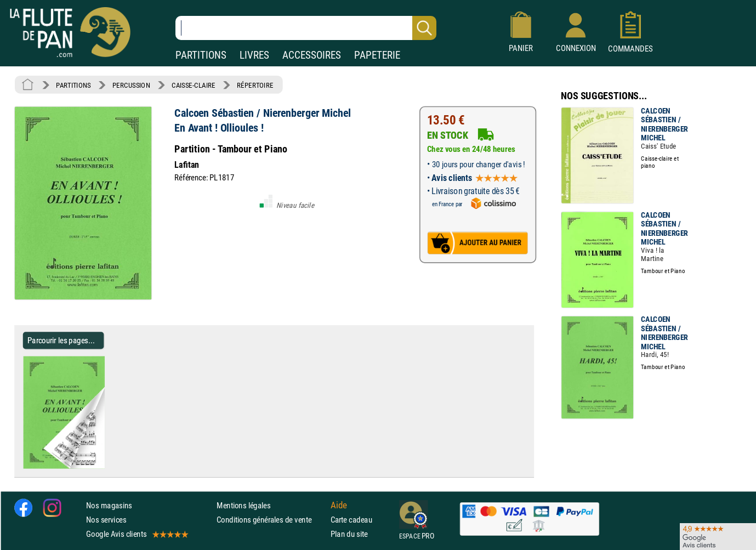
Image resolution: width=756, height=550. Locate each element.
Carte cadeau (351, 520)
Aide (339, 505)
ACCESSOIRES (312, 55)
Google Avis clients (137, 534)
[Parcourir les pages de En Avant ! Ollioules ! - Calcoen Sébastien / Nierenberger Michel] (109, 466)
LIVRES (254, 55)
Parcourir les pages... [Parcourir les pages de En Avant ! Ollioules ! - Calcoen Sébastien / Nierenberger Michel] (61, 340)
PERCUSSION (131, 85)
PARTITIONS (201, 55)
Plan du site (349, 534)
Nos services (106, 520)
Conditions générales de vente (271, 520)
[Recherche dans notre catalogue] (306, 28)
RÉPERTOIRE (255, 85)
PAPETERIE (377, 55)
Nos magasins (109, 505)
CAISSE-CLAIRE (194, 85)
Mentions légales (243, 505)
